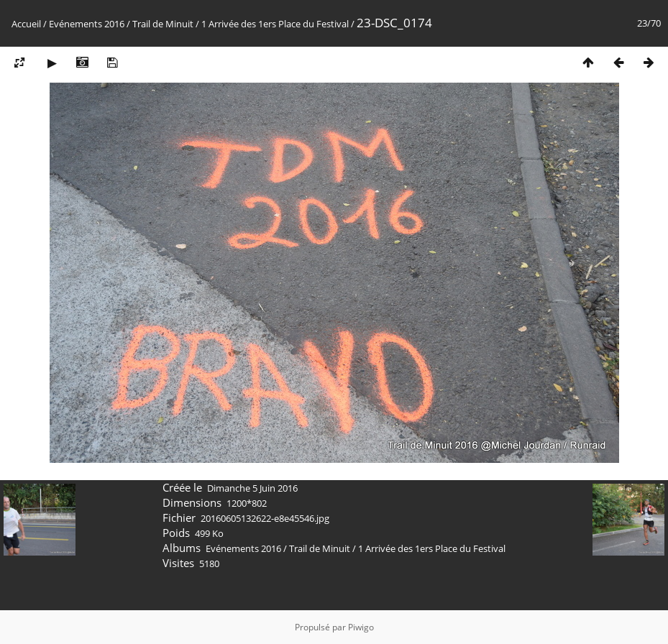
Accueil (26, 24)
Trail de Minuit (163, 24)
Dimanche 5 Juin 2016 (252, 488)
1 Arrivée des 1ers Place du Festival (275, 24)
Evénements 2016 (87, 24)
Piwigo (361, 627)
